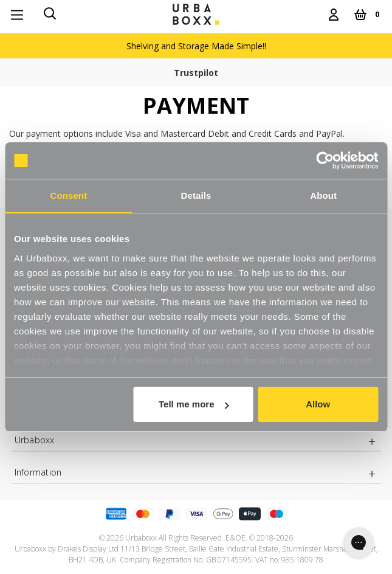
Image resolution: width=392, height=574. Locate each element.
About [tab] (323, 195)
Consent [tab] (68, 195)
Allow (318, 404)
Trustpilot (196, 73)
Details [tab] (196, 195)
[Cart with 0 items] (366, 15)
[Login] (334, 15)
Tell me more (194, 404)
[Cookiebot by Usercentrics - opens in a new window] (325, 161)
